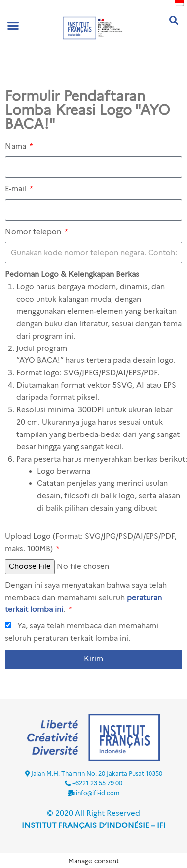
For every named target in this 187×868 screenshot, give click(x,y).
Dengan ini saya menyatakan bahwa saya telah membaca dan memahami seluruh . (86, 598)
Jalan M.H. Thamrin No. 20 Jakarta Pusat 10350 (97, 773)
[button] (13, 25)
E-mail (17, 189)
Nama (17, 146)
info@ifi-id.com (98, 793)
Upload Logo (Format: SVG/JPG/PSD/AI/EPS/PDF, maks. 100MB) (91, 542)
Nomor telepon (34, 232)
